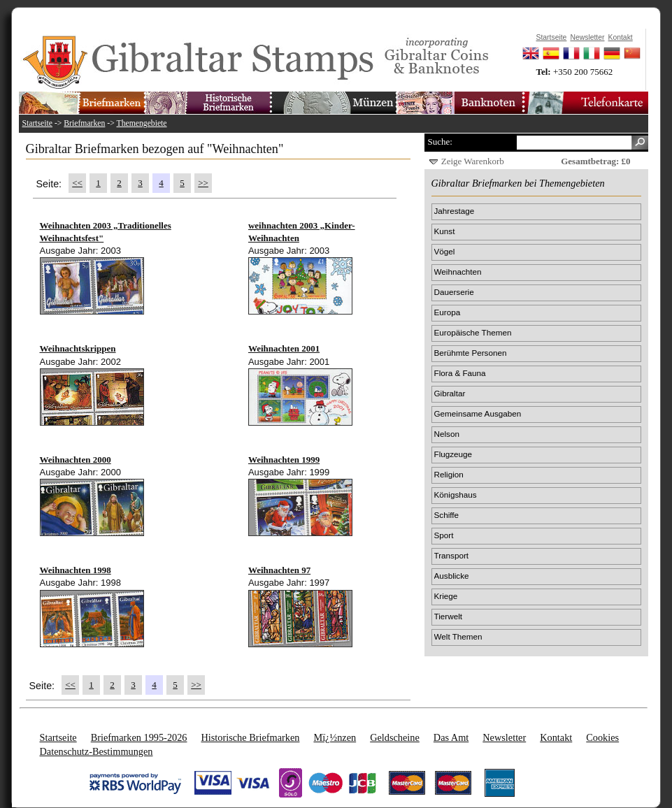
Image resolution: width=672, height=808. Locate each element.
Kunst (445, 231)
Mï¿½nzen (335, 737)
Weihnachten (458, 272)
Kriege (446, 596)
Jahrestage (455, 211)
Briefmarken (84, 123)
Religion (449, 474)
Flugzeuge (453, 454)
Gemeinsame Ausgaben (478, 413)
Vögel (445, 251)
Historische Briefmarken (250, 737)
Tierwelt (448, 616)
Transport (452, 555)
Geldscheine (395, 737)
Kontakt (556, 737)
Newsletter (504, 737)
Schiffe (447, 515)
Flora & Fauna (460, 373)
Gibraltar (450, 393)
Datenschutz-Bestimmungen (96, 751)
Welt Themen (458, 636)
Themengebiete (142, 123)
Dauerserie (454, 292)
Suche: (440, 142)
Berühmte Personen (471, 353)
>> (203, 183)
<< (77, 183)
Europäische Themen (473, 332)
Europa (448, 312)
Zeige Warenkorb (473, 161)
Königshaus (456, 495)
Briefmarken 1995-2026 (139, 737)
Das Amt (451, 737)
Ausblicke (452, 576)
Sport (444, 535)
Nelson (447, 434)
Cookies (602, 737)
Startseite (38, 123)
